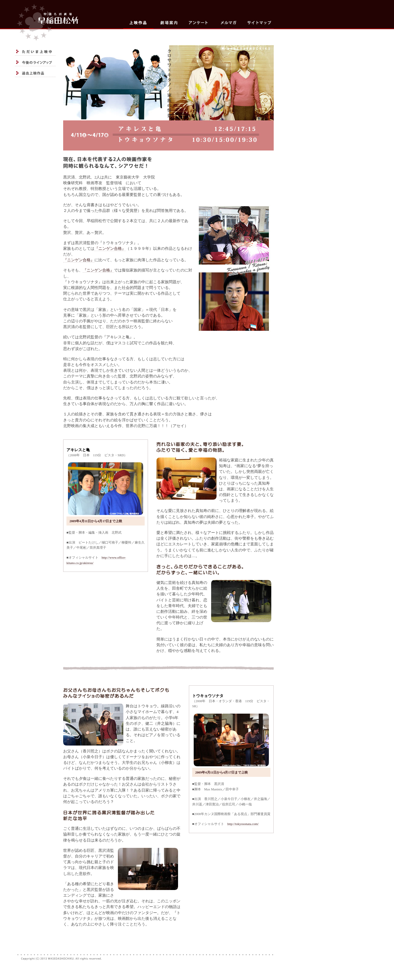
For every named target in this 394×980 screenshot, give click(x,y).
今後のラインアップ (35, 62)
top (47, 20)
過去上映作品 (35, 73)
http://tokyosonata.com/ (243, 824)
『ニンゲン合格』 (110, 249)
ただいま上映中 (35, 52)
